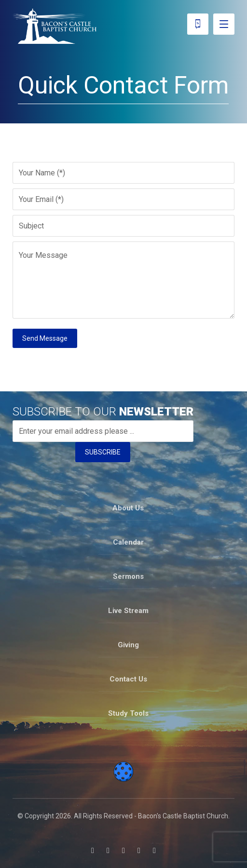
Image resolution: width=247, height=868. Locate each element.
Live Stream (128, 611)
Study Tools (128, 713)
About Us (128, 508)
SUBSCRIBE (103, 452)
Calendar (128, 542)
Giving (128, 645)
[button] (93, 851)
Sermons (128, 576)
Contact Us (128, 679)
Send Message (45, 338)
